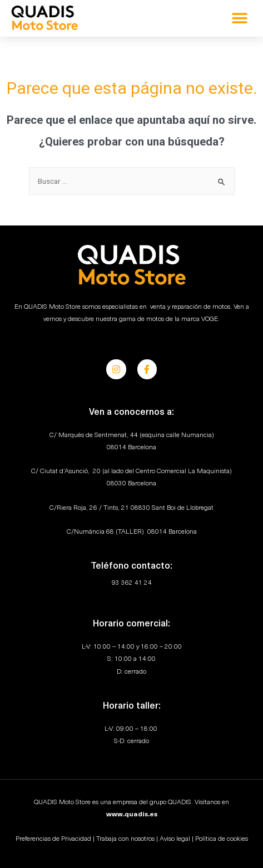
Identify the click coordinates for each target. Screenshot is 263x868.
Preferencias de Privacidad (53, 839)
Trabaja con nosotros (125, 839)
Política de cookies (222, 839)
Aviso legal (175, 839)
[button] (239, 18)
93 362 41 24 (132, 583)
